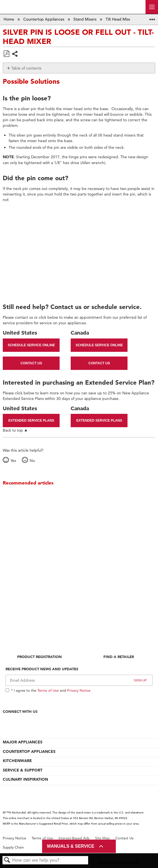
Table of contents (26, 68)
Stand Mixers (86, 19)
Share (15, 54)
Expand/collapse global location (152, 18)
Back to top (13, 430)
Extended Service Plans (31, 421)
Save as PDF (6, 54)
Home (9, 19)
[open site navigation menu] (152, 7)
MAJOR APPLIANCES (23, 742)
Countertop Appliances (44, 19)
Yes (13, 461)
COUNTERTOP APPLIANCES (29, 751)
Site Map (102, 838)
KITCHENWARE (17, 761)
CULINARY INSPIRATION (25, 779)
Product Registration (39, 657)
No (32, 461)
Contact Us (31, 363)
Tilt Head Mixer (120, 19)
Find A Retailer (119, 657)
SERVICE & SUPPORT (23, 770)
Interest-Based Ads (74, 838)
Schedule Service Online (31, 345)
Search (7, 860)
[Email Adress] (79, 680)
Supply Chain (13, 847)
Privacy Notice (79, 690)
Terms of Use (48, 690)
